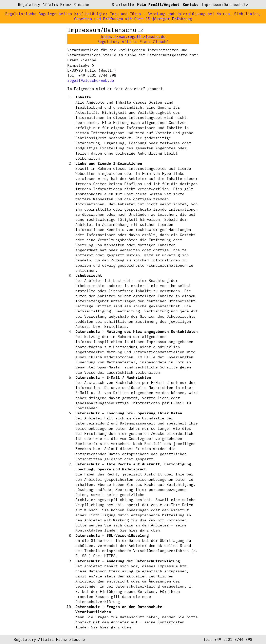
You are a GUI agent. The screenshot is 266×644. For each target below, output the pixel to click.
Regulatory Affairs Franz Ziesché (54, 5)
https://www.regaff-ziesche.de (133, 37)
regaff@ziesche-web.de (91, 80)
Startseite (123, 5)
